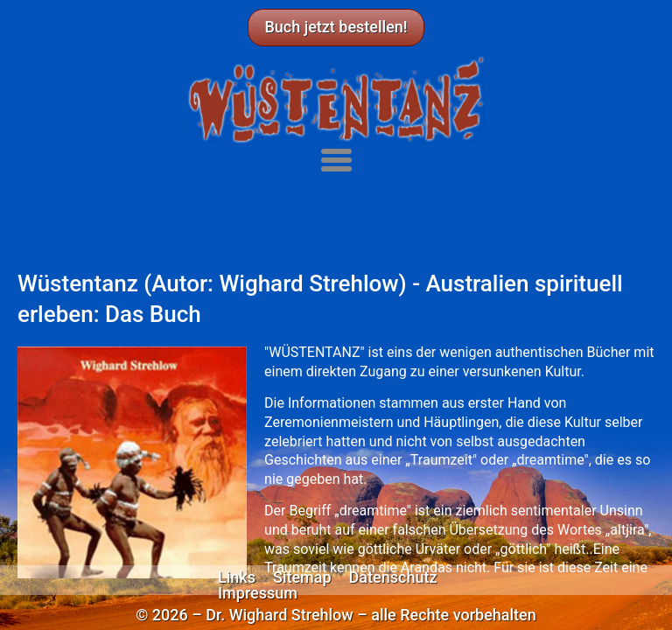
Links (237, 577)
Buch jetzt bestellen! (336, 27)
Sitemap (302, 577)
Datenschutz (393, 577)
